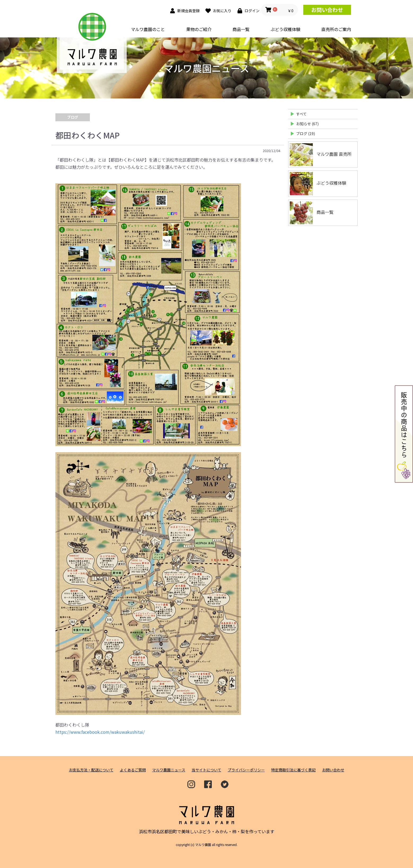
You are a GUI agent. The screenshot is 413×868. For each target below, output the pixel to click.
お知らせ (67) (307, 124)
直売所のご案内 (336, 29)
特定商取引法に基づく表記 (293, 770)
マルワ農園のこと (148, 29)
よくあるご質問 (133, 770)
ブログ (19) (306, 133)
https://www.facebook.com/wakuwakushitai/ (100, 732)
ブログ (73, 117)
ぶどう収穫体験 (285, 29)
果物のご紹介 (199, 29)
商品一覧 (241, 29)
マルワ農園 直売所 (321, 155)
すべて (301, 114)
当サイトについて (206, 770)
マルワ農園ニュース (169, 770)
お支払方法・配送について (91, 770)
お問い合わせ (327, 10)
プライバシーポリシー (246, 770)
